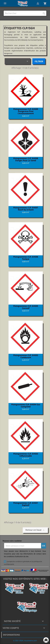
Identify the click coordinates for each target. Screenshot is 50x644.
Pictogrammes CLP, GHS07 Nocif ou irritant (26, 209)
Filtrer (39, 61)
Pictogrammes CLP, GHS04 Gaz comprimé (26, 405)
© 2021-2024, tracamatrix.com (25, 641)
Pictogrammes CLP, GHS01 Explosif (26, 504)
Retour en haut (35, 530)
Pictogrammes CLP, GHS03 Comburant (26, 356)
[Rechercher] (25, 13)
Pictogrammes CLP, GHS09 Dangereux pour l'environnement (26, 111)
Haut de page (46, 640)
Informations (11, 635)
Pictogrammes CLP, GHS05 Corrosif (26, 307)
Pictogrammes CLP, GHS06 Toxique (26, 258)
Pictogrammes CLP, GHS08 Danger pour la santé (26, 159)
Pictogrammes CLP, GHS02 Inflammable (26, 455)
